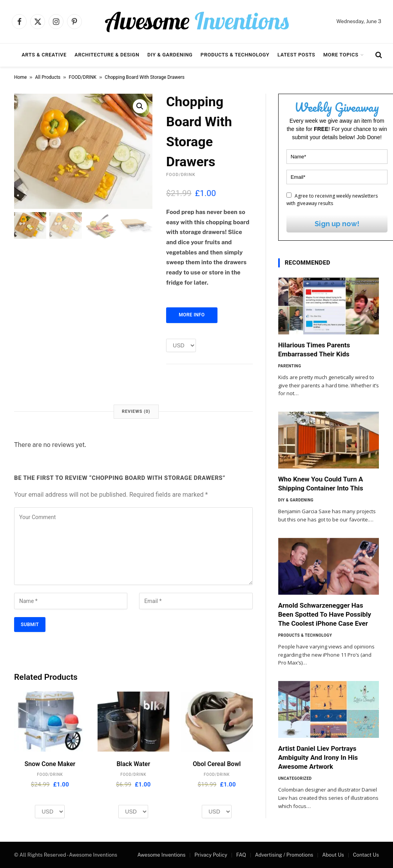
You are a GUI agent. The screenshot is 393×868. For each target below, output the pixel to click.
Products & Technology (235, 55)
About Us (333, 855)
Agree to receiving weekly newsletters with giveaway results (332, 200)
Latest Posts (296, 55)
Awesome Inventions (161, 855)
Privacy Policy (211, 855)
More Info (192, 315)
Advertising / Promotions (284, 855)
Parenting (290, 366)
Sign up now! (337, 224)
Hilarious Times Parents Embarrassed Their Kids (314, 350)
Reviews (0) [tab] (136, 411)
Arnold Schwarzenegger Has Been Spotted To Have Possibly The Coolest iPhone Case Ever (325, 614)
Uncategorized (295, 778)
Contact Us (366, 855)
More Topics (341, 55)
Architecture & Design (107, 55)
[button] (140, 106)
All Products (48, 77)
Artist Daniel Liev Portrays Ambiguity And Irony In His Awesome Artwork (318, 757)
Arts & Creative (44, 55)
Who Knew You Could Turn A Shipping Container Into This (321, 484)
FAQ (241, 855)
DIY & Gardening (170, 55)
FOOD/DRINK (83, 77)
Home (20, 77)
